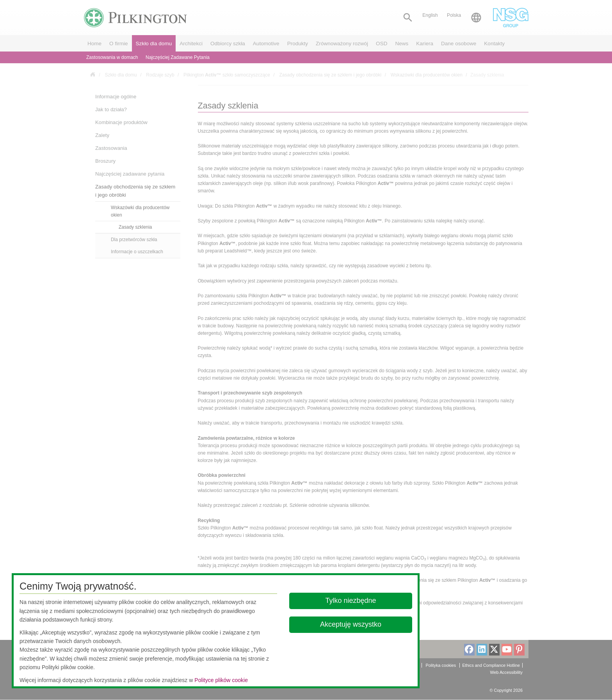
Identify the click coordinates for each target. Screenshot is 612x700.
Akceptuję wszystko (351, 624)
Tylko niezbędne (351, 601)
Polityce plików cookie (221, 680)
